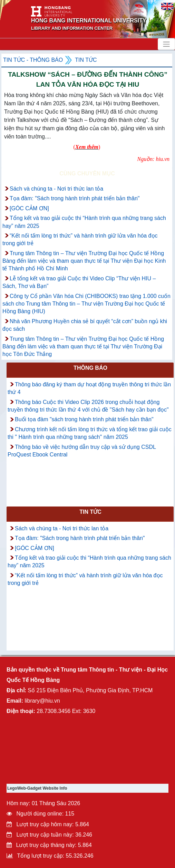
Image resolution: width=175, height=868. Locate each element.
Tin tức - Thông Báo (33, 60)
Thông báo (90, 368)
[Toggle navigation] (166, 44)
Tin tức (86, 60)
